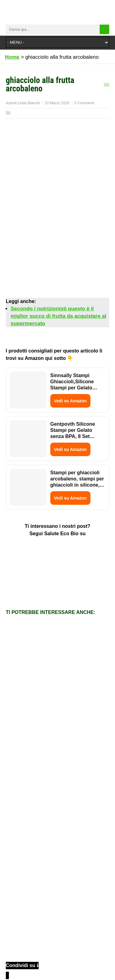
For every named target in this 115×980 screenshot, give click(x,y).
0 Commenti (84, 103)
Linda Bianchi (29, 103)
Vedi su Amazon (70, 401)
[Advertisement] (57, 238)
